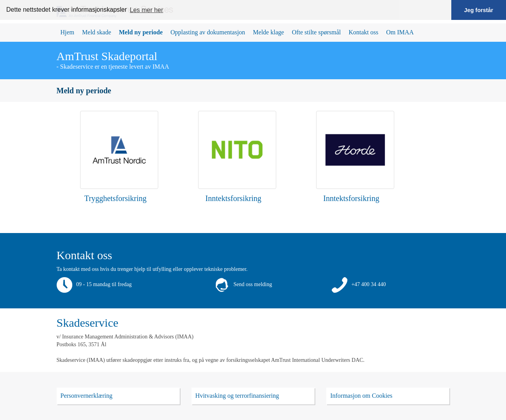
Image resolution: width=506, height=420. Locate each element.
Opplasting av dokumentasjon (208, 32)
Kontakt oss (363, 32)
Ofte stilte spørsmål (316, 32)
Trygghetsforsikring (115, 198)
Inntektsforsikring (233, 198)
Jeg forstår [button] (479, 10)
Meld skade (97, 32)
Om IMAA (400, 32)
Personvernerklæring (87, 396)
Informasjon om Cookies (361, 396)
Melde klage (268, 32)
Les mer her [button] (146, 10)
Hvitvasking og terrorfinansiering (237, 396)
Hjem (68, 32)
